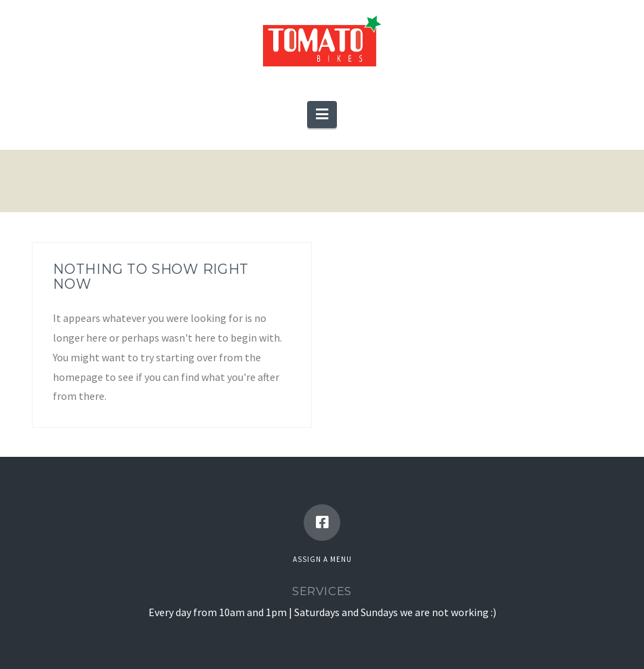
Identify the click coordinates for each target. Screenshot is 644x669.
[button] (322, 115)
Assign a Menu (322, 559)
